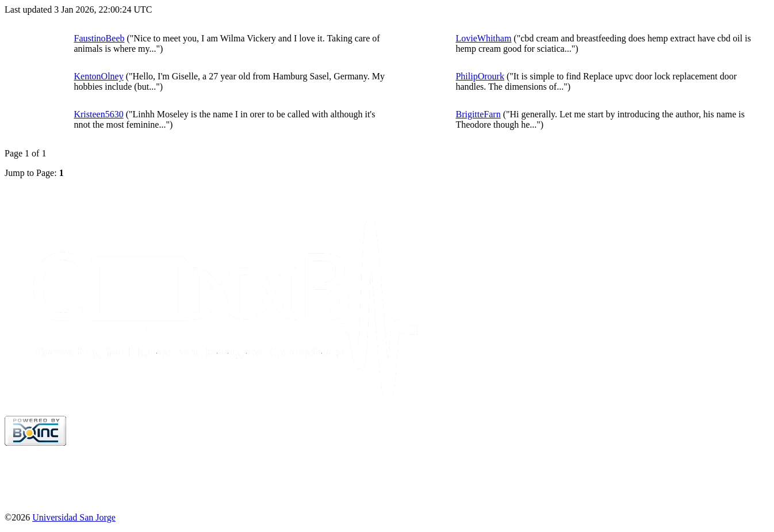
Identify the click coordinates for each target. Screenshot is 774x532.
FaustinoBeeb (99, 38)
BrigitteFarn (478, 114)
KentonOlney (98, 76)
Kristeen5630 (98, 114)
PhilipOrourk (480, 76)
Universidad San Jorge (74, 517)
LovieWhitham (483, 38)
